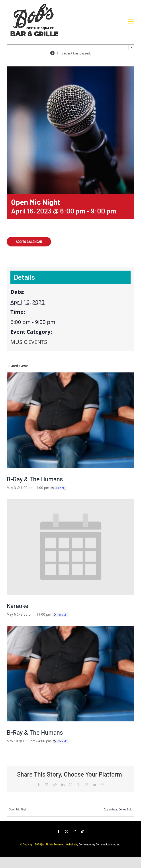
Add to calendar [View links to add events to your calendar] (29, 242)
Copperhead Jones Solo (118, 810)
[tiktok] (82, 831)
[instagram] (74, 831)
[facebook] (59, 831)
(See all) (60, 488)
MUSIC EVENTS (29, 342)
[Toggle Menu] (131, 21)
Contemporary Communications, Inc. (100, 844)
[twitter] (67, 831)
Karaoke (18, 606)
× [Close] (132, 47)
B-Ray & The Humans (35, 479)
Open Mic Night (18, 810)
